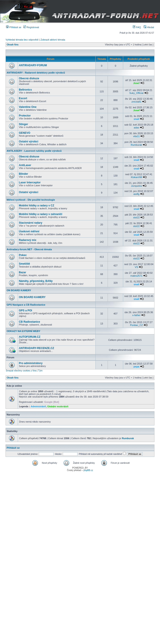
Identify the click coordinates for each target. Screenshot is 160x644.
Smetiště (24, 264)
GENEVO (25, 133)
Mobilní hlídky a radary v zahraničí (40, 214)
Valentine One (28, 107)
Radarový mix (28, 240)
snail (136, 119)
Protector (25, 116)
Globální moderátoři (58, 406)
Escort (23, 98)
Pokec (23, 255)
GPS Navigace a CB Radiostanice (26, 305)
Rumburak (136, 145)
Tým (40, 371)
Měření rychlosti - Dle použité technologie (31, 200)
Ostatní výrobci (29, 142)
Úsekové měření (29, 231)
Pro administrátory (31, 363)
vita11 (136, 136)
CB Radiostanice (29, 322)
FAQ (137, 27)
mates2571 (136, 276)
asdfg (136, 194)
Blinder (23, 174)
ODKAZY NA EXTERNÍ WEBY (24, 331)
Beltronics (25, 90)
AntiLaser (25, 165)
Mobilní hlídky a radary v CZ (37, 206)
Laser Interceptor (30, 182)
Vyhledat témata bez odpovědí (22, 40)
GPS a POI (25, 310)
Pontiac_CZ (136, 325)
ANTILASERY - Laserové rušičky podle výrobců (34, 151)
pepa (136, 367)
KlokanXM (136, 177)
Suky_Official (136, 93)
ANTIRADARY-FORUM (33, 65)
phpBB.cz (88, 470)
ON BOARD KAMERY (19, 290)
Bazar (23, 272)
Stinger (23, 124)
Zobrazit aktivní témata (53, 40)
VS (136, 267)
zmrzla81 (136, 102)
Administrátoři (38, 406)
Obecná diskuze (29, 78)
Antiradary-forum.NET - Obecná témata (29, 249)
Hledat (149, 27)
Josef (136, 83)
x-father (136, 315)
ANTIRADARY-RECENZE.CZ (37, 348)
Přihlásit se (14, 27)
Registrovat (31, 27)
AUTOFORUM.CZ (30, 337)
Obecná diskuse (29, 157)
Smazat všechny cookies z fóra (21, 371)
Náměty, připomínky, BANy (36, 281)
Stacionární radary (31, 223)
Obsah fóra (13, 45)
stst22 (136, 217)
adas (136, 128)
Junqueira (136, 186)
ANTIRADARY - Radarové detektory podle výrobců (36, 73)
